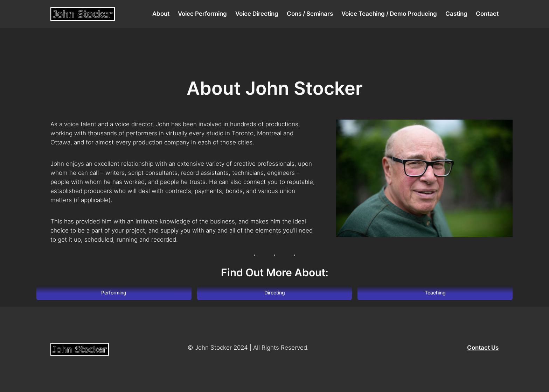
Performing (114, 293)
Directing (275, 293)
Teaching (435, 293)
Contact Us (483, 348)
